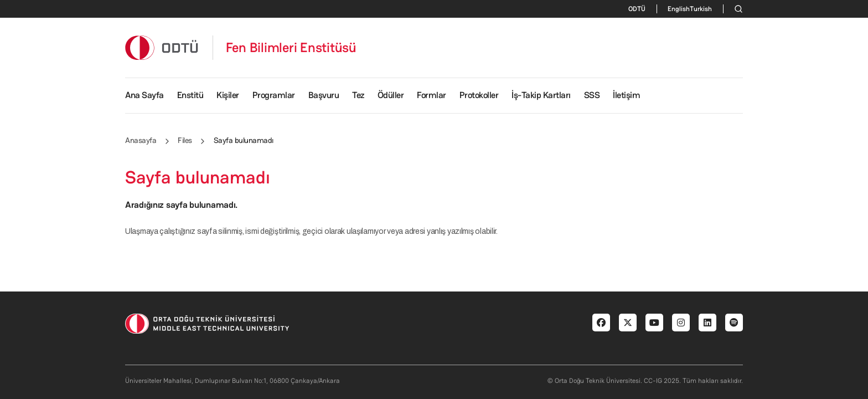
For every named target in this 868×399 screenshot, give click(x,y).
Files (185, 140)
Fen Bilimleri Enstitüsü (291, 48)
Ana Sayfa (144, 95)
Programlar (274, 95)
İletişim (626, 95)
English (679, 9)
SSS (592, 95)
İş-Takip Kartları (541, 95)
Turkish (701, 9)
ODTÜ (637, 9)
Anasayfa (141, 140)
